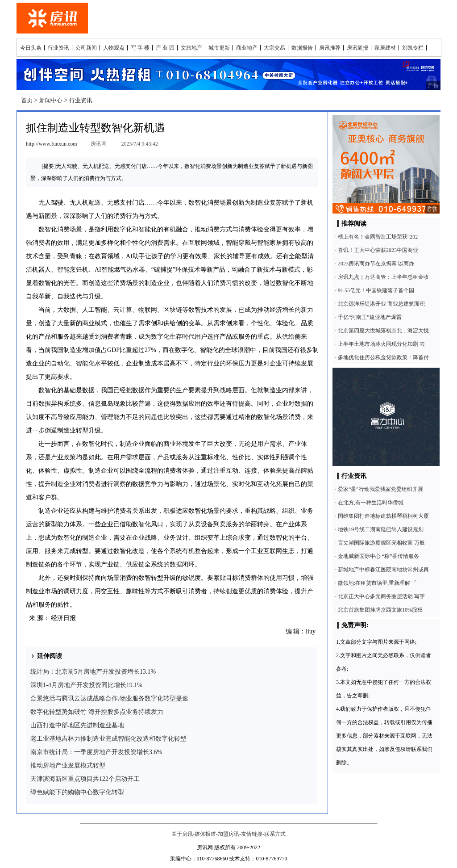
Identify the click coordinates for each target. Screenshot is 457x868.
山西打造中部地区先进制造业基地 (77, 725)
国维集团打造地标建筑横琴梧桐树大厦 (383, 516)
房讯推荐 (330, 48)
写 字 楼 (140, 48)
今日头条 (31, 48)
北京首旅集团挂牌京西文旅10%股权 (380, 610)
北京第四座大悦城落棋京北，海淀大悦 (383, 331)
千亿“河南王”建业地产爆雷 (370, 317)
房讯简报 (357, 48)
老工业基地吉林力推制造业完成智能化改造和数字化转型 (108, 739)
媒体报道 (205, 834)
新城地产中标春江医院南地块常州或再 (383, 570)
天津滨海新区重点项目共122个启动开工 (85, 779)
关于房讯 (182, 834)
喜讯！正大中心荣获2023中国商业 (378, 250)
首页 (27, 100)
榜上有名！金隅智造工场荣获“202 (378, 237)
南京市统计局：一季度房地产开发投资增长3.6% (96, 752)
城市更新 (219, 48)
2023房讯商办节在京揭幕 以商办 (376, 264)
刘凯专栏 (413, 48)
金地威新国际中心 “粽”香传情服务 (378, 556)
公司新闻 (86, 48)
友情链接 (252, 834)
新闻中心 (51, 100)
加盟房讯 (228, 834)
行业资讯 (58, 48)
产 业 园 (165, 48)
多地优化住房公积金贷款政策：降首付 (383, 357)
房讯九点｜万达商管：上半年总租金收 (383, 277)
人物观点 (114, 48)
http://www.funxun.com (52, 144)
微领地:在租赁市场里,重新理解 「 (377, 583)
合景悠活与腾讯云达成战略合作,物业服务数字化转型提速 (109, 698)
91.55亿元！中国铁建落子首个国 (376, 290)
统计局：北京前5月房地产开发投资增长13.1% (93, 672)
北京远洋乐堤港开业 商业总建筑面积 (381, 304)
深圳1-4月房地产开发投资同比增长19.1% (86, 685)
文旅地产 (191, 48)
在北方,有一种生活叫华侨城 (371, 503)
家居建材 (385, 48)
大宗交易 (274, 48)
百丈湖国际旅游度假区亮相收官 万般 (381, 543)
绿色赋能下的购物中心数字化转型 (77, 792)
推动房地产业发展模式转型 (68, 765)
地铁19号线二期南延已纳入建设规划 (381, 529)
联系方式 (275, 834)
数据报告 (302, 48)
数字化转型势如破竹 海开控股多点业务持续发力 (97, 712)
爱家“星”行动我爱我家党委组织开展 (380, 489)
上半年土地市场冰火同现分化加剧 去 (381, 344)
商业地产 (247, 48)
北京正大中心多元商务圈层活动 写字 (381, 596)
